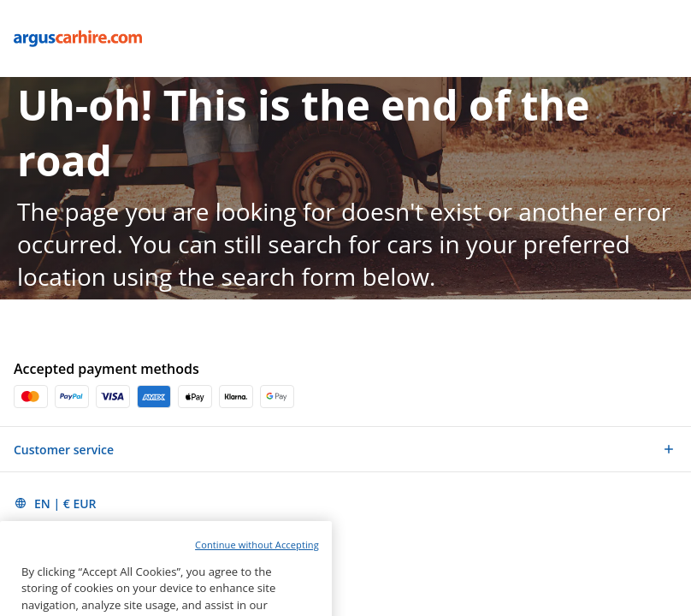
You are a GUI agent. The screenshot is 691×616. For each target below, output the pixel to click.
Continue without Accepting (257, 562)
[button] (345, 449)
